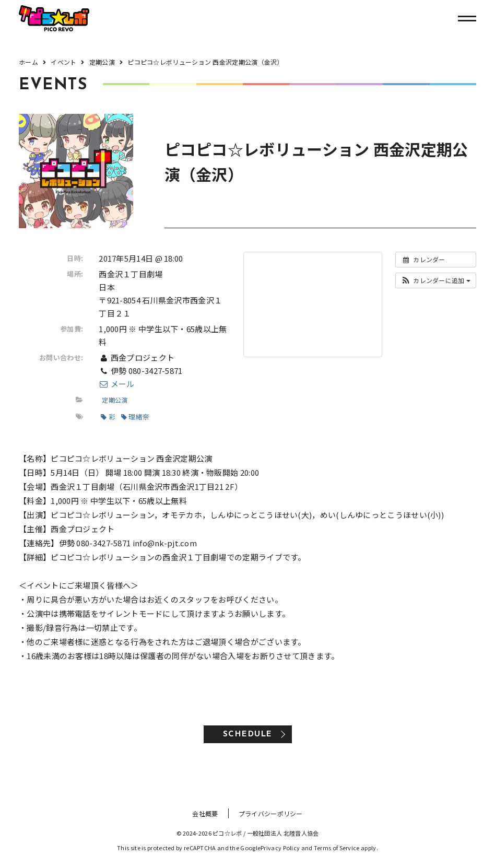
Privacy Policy (280, 848)
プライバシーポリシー (271, 813)
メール (116, 384)
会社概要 (205, 813)
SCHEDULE (248, 735)
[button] (436, 280)
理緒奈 (135, 417)
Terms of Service (337, 848)
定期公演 (115, 400)
